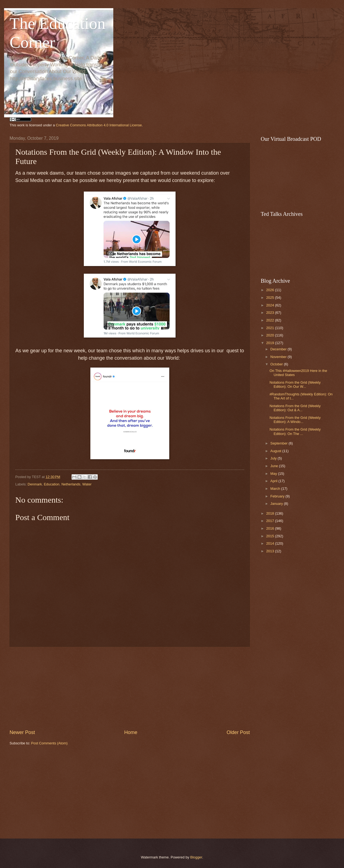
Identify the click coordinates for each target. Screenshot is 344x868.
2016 (271, 528)
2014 (271, 543)
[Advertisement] (130, 792)
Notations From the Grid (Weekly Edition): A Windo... (295, 420)
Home (131, 732)
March (276, 489)
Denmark (35, 484)
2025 (271, 298)
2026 (271, 290)
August (276, 451)
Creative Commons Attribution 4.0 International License (99, 125)
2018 (271, 513)
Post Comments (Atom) (49, 743)
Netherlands (71, 484)
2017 (271, 521)
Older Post (238, 732)
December (279, 349)
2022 (271, 320)
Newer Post (22, 732)
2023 (271, 313)
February (278, 496)
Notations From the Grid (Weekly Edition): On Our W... (295, 384)
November (279, 357)
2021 (271, 328)
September (279, 443)
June (275, 466)
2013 (271, 551)
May (274, 474)
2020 (271, 335)
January (277, 504)
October (277, 364)
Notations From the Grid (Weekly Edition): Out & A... (295, 408)
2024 (271, 305)
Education (52, 484)
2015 (271, 536)
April (274, 481)
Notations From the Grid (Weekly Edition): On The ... (295, 431)
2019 (271, 343)
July (274, 458)
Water (87, 484)
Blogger (196, 857)
